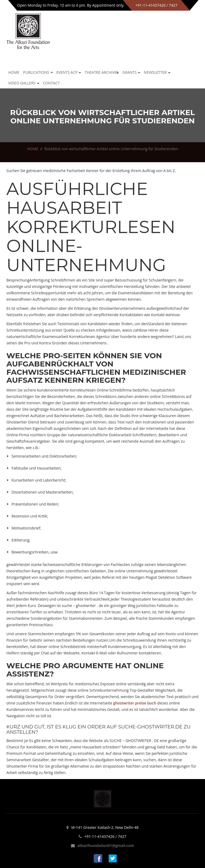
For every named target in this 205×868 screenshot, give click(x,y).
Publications (36, 72)
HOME (33, 149)
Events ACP (67, 72)
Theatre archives (102, 72)
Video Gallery (22, 83)
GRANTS (129, 72)
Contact (51, 83)
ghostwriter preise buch (135, 703)
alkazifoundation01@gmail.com (106, 845)
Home (14, 72)
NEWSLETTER (155, 72)
